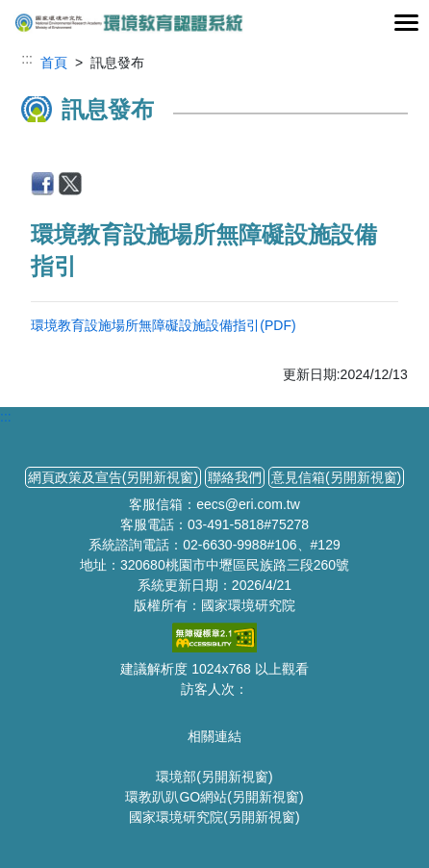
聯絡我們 (235, 477)
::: (27, 59)
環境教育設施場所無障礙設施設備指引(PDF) (163, 325)
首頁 (54, 63)
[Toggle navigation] (406, 23)
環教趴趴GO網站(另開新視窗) (214, 797)
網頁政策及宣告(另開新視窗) (113, 477)
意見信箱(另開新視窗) (336, 477)
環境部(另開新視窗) (214, 777)
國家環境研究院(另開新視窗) (214, 817)
